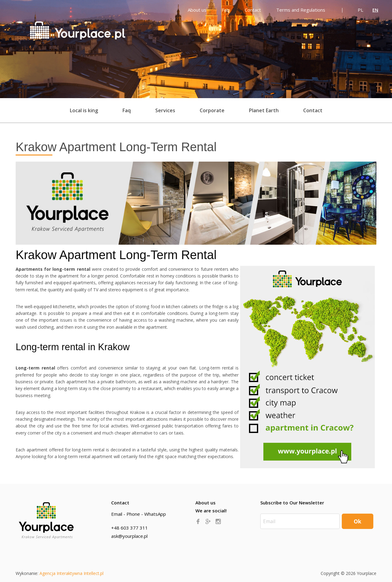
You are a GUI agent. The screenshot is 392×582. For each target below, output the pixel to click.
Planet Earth (264, 110)
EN (375, 10)
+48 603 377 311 (130, 528)
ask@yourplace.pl (129, 536)
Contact (313, 110)
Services (165, 110)
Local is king (84, 110)
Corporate (212, 110)
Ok (358, 521)
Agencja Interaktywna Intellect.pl (72, 573)
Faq (127, 110)
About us (205, 503)
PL (360, 10)
